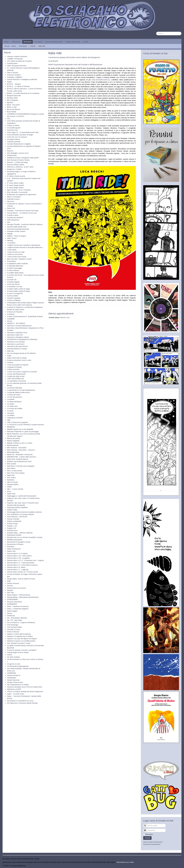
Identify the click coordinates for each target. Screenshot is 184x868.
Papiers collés (12, 510)
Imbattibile (11, 319)
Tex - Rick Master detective (17, 618)
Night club (11, 475)
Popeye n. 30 (12, 526)
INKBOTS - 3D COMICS (16, 323)
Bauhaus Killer (12, 98)
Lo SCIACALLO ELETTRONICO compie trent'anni (25, 425)
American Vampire (14, 75)
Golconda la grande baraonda (18, 229)
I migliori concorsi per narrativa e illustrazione (24, 245)
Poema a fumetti (13, 519)
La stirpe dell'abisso (14, 402)
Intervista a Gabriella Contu (17, 333)
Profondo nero (12, 530)
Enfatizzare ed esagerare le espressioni (22, 195)
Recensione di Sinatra (15, 544)
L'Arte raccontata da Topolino (18, 365)
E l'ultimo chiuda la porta (16, 176)
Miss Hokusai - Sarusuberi (17, 448)
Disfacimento (12, 155)
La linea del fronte (14, 395)
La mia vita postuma (14, 397)
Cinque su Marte (13, 125)
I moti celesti (12, 250)
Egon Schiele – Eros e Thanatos (19, 190)
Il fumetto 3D (12, 280)
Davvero (10, 151)
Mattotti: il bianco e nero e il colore (20, 443)
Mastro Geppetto (13, 441)
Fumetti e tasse (13, 215)
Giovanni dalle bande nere (17, 227)
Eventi (86, 42)
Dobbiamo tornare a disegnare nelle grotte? (23, 158)
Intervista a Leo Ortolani (16, 342)
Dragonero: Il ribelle (14, 169)
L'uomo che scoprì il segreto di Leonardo (22, 372)
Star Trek (10, 593)
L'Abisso (10, 362)
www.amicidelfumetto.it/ (100, 80)
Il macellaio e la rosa (15, 287)
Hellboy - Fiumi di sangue (16, 236)
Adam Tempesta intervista (17, 66)
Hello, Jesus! (12, 238)
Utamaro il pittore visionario (17, 56)
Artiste (9, 82)
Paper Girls (11, 494)
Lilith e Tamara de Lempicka (17, 422)
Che (9, 119)
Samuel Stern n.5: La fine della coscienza (22, 565)
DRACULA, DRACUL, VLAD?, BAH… (21, 167)
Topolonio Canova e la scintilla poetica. (21, 641)
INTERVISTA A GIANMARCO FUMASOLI (22, 339)
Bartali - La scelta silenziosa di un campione (23, 93)
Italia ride (10, 351)
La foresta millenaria (15, 388)
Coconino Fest (12, 130)
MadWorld (11, 427)
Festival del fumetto (73, 42)
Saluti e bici (11, 551)
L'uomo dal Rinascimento (16, 374)
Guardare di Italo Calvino (16, 231)
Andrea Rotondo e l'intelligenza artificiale (22, 79)
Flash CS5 (11, 208)
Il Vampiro (11, 314)
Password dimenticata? (152, 844)
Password (146, 829)
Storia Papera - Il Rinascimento (19, 595)
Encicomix (28, 42)
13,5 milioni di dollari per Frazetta (19, 61)
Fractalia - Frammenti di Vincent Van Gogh (23, 211)
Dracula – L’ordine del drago (17, 162)
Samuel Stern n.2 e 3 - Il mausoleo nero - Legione (25, 560)
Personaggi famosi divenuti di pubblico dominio (24, 512)
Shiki (9, 581)
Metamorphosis (13, 445)
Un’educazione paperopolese (18, 666)
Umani (9, 655)
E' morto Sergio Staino (15, 188)
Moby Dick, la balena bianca (17, 459)
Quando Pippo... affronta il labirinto (20, 533)
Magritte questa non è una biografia (20, 429)
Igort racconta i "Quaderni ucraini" (19, 259)
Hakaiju (10, 234)
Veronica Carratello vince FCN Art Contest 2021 (25, 687)
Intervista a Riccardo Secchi (17, 346)
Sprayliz (10, 590)
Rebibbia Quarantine (15, 540)
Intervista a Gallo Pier (15, 335)
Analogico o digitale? (15, 77)
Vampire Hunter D (14, 675)
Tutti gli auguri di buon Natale (18, 652)
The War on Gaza (14, 629)
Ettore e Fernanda (14, 197)
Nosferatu (11, 480)
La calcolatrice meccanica (17, 381)
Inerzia (10, 321)
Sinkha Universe (13, 583)
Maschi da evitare (14, 438)
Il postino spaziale (14, 298)
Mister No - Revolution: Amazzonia (20, 455)
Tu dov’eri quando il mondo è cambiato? (22, 650)
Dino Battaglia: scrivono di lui (18, 153)
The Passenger (13, 625)
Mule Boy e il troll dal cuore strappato (21, 466)
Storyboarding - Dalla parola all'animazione (23, 597)
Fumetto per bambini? (15, 218)
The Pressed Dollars (15, 627)
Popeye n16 (11, 528)
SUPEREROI (12, 604)
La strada (10, 404)
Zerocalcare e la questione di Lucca (20, 701)
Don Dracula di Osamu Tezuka (18, 160)
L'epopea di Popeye (14, 367)
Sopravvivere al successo (16, 588)
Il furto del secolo (13, 284)
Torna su (178, 866)
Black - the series (13, 105)
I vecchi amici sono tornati (17, 257)
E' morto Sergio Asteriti (15, 185)
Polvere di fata (12, 524)
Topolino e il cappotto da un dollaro (20, 636)
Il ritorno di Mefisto (14, 300)
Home (6, 42)
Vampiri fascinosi (13, 680)
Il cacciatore (11, 261)
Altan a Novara (13, 73)
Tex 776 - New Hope (15, 620)
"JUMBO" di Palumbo (15, 59)
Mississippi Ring (13, 452)
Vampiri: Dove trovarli (15, 682)
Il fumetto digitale (13, 282)
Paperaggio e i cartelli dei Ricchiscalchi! (22, 496)
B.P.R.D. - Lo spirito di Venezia (18, 86)
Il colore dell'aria (13, 270)
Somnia (10, 586)
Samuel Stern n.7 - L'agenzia (18, 570)
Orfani (9, 487)
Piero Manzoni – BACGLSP (17, 517)
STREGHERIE (12, 599)
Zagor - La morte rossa (15, 694)
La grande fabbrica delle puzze (18, 392)
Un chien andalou (13, 657)
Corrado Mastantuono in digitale (19, 144)
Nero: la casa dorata (15, 471)
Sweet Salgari (12, 611)
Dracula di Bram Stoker (16, 165)
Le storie (10, 411)
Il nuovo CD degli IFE (15, 293)
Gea (9, 222)
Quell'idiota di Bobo (14, 535)
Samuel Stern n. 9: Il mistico (17, 553)
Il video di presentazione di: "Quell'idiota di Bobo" (25, 316)
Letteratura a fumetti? (15, 418)
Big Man (10, 102)
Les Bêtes (11, 415)
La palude (11, 399)
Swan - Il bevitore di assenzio (18, 606)
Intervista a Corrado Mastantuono (19, 326)
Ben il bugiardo (13, 100)
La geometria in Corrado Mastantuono (21, 390)
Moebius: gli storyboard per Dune (19, 461)
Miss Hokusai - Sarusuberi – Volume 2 (21, 450)
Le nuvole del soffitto (15, 408)
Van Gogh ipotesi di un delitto (18, 685)
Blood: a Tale (12, 107)
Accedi (147, 838)
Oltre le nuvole (12, 482)
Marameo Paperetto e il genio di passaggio (23, 432)
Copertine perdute (14, 142)
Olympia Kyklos (13, 484)
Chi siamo (38, 42)
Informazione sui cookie (125, 862)
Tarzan (10, 613)
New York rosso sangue (16, 473)
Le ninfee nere (12, 406)
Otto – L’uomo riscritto (15, 489)
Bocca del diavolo (14, 109)
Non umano (11, 478)
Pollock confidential (14, 521)
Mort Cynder (12, 464)
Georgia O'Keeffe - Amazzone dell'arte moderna (25, 224)
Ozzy (9, 491)
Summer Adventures (15, 602)
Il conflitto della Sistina (15, 273)
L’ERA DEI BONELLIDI (15, 379)
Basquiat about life (14, 96)
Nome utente (146, 824)
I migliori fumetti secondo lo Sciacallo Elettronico (25, 247)
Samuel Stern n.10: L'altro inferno (19, 556)
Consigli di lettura (13, 139)
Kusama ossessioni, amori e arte (19, 360)
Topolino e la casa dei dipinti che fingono (22, 639)
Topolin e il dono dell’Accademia (19, 634)
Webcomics (16, 42)
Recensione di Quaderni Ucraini (19, 542)
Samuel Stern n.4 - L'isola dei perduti (21, 563)
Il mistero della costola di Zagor (19, 289)
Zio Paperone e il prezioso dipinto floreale (22, 703)
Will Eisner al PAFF (14, 689)
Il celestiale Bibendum (15, 266)
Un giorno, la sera (14, 664)
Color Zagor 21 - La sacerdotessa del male (23, 132)
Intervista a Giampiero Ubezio (18, 337)
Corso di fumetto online (54, 42)
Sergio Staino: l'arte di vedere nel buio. (21, 579)
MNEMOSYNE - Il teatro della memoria (21, 457)
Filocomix (11, 201)
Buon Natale (12, 112)
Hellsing (10, 241)
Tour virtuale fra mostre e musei (19, 643)
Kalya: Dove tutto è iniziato (17, 358)
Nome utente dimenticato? (153, 842)
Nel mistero (11, 468)
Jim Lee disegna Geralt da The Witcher (21, 353)
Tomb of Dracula (13, 632)
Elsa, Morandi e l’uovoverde (17, 192)
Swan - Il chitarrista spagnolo (18, 609)
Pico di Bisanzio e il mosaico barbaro (21, 514)
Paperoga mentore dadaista (17, 507)
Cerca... (156, 32)
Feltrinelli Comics (13, 199)
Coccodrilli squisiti (14, 128)
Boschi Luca (65, 317)
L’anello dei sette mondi (16, 376)
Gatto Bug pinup (13, 220)
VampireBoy (11, 678)
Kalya (9, 356)
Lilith (9, 420)
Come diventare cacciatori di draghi (20, 135)
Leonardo (11, 413)
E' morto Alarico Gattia (15, 183)
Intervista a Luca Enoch (16, 344)
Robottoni (11, 547)
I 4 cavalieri (11, 243)
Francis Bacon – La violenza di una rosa (22, 213)
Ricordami (149, 834)
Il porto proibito (13, 296)
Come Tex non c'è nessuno (17, 137)
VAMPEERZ (12, 673)
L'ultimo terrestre (13, 369)
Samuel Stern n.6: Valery (16, 567)
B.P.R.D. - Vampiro (14, 84)
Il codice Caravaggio (15, 268)
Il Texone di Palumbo (15, 312)
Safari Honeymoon (14, 549)
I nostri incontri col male (16, 252)
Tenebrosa (11, 616)
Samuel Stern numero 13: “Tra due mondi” (23, 572)
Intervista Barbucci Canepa (17, 349)
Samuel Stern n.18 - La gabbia (18, 558)
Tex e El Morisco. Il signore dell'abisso (21, 622)
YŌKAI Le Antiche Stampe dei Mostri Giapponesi (25, 692)
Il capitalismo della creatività (17, 264)
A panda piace (12, 63)
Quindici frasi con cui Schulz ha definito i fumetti (25, 537)
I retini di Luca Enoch (15, 254)
